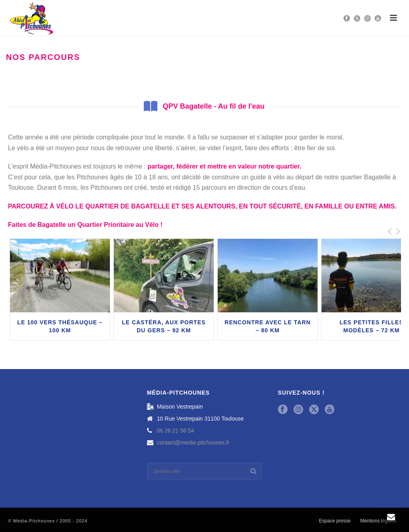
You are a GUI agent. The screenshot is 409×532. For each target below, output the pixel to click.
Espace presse (335, 521)
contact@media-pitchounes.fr (193, 443)
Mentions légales (378, 521)
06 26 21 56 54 (176, 431)
